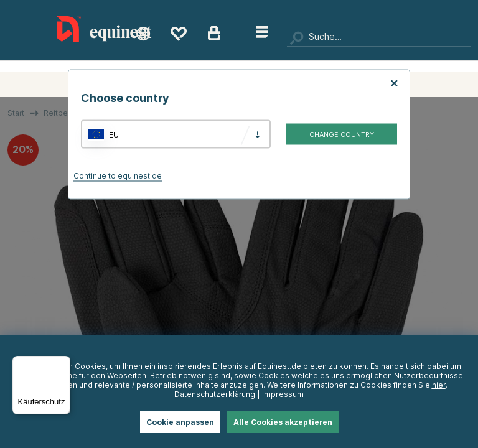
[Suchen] (379, 37)
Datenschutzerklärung (215, 394)
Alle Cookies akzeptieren (283, 422)
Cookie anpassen (180, 422)
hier (439, 385)
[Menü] (63, 363)
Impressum (283, 394)
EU (114, 134)
